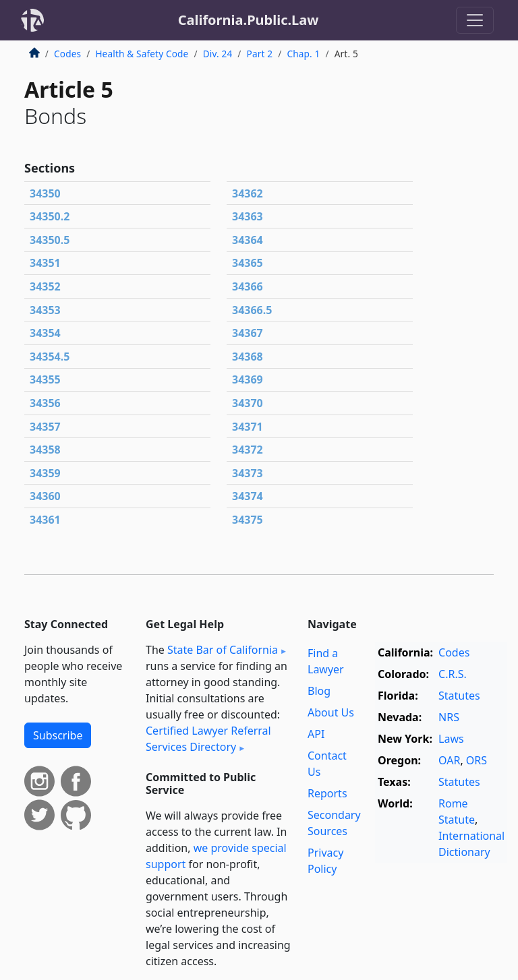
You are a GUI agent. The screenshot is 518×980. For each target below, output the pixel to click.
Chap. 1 (303, 54)
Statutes (459, 696)
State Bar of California (223, 650)
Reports (327, 793)
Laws (451, 739)
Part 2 (260, 54)
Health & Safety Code (142, 54)
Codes (67, 54)
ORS (477, 760)
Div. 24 (218, 54)
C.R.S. (453, 674)
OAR (449, 760)
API (316, 734)
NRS (449, 717)
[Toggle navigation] (475, 20)
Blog (319, 691)
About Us (331, 712)
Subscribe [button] (58, 735)
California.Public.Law (249, 20)
